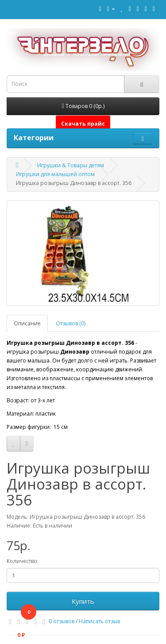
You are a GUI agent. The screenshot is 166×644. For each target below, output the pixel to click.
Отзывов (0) (71, 323)
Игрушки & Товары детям (71, 165)
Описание (27, 323)
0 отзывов (62, 621)
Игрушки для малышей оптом (55, 174)
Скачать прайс (83, 124)
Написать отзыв (99, 621)
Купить (83, 601)
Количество (22, 561)
